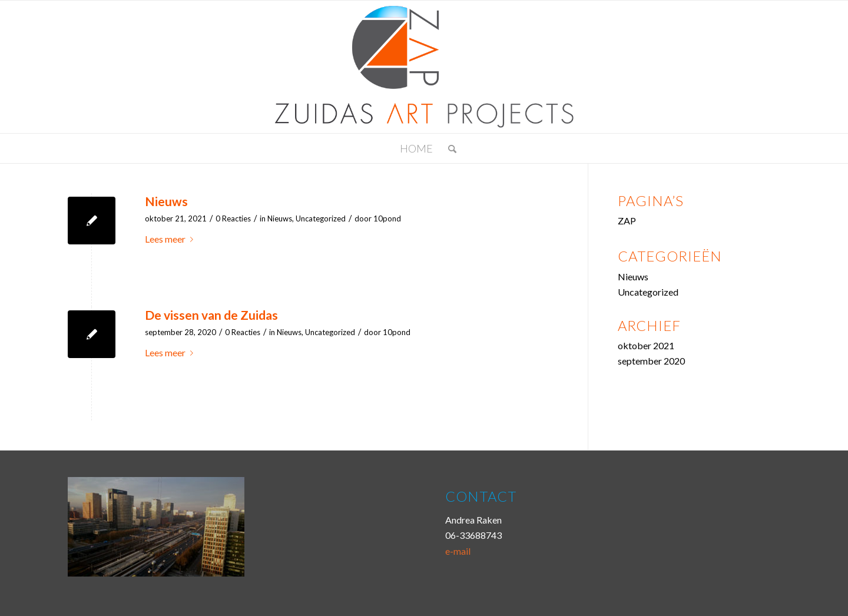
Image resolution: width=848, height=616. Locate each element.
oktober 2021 (646, 345)
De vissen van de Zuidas (211, 315)
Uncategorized (321, 218)
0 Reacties (233, 218)
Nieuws (166, 201)
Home (416, 148)
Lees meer (171, 239)
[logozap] (424, 67)
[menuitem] (448, 148)
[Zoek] (448, 148)
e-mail (458, 551)
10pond (387, 218)
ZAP (627, 221)
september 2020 (651, 361)
